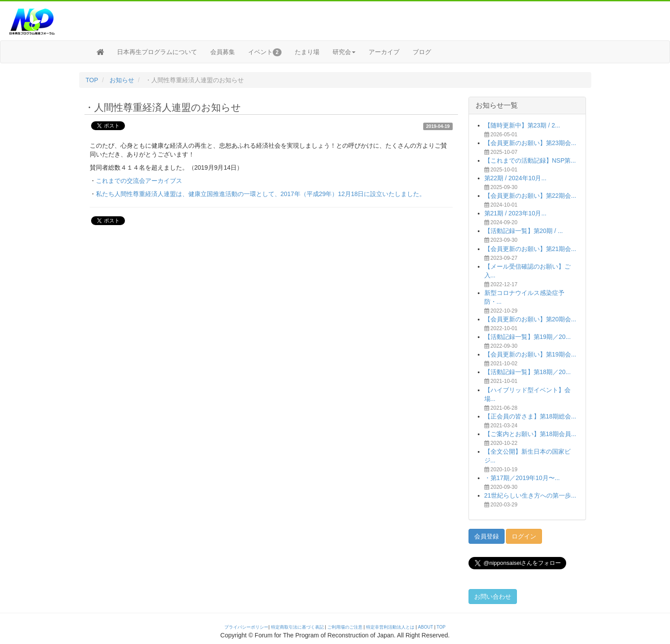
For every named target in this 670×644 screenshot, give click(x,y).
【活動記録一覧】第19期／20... (528, 337)
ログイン (524, 536)
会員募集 (223, 52)
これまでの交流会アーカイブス (139, 181)
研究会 (344, 52)
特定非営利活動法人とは (390, 627)
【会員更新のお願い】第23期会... (530, 143)
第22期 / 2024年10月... (516, 178)
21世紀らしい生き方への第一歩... (530, 495)
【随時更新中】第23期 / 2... (522, 125)
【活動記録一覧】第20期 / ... (524, 231)
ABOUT (425, 627)
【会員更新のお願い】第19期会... (530, 354)
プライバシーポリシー (246, 627)
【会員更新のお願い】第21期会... (530, 249)
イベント (265, 52)
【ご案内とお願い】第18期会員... (530, 434)
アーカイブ (384, 52)
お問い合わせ (493, 597)
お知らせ (122, 80)
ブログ (422, 52)
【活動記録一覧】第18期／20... (528, 372)
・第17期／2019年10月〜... (522, 478)
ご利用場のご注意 (345, 627)
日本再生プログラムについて (157, 52)
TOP (92, 80)
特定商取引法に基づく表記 (297, 627)
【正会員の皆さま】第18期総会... (530, 416)
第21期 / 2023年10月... (516, 213)
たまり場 (307, 52)
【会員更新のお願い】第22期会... (530, 196)
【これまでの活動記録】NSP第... (530, 160)
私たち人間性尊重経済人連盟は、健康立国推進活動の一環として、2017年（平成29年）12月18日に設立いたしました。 (261, 194)
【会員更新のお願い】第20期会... (530, 319)
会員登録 (487, 536)
